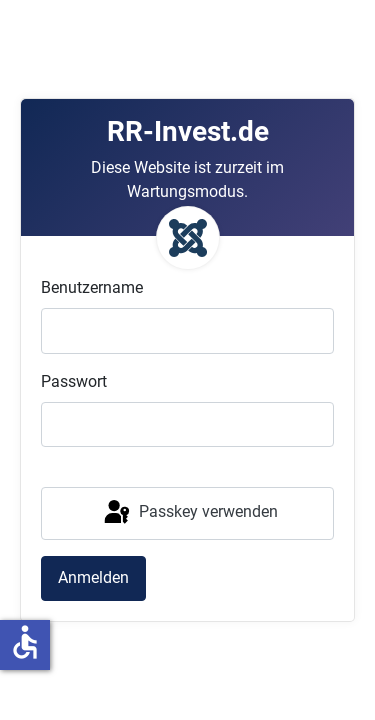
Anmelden (93, 577)
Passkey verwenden (189, 513)
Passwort (74, 381)
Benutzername (92, 287)
